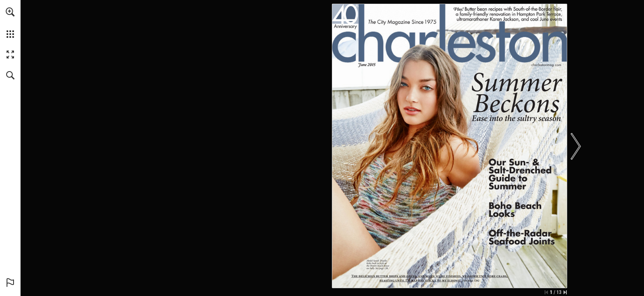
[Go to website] (546, 65)
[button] (10, 12)
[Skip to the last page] (565, 292)
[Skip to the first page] (546, 292)
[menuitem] (10, 23)
